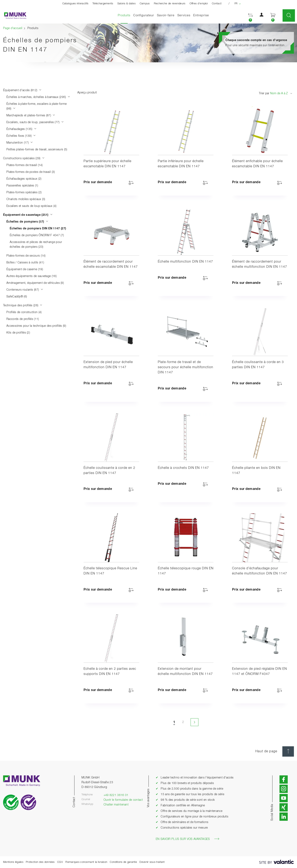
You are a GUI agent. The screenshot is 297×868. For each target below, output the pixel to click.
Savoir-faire (166, 15)
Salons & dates (126, 4)
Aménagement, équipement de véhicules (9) (35, 283)
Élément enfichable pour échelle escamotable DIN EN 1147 (257, 164)
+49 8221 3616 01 (116, 795)
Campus (145, 4)
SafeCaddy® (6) (17, 297)
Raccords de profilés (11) (23, 319)
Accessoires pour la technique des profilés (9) (36, 326)
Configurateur (144, 15)
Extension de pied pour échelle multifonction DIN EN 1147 (108, 365)
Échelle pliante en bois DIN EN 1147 (256, 471)
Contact (217, 4)
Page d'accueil (13, 28)
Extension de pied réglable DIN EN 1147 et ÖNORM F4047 (259, 672)
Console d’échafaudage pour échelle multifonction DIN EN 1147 (260, 571)
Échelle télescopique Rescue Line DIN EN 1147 (110, 571)
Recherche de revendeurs (170, 4)
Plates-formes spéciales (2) (24, 192)
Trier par (264, 93)
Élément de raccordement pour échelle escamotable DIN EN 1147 (111, 264)
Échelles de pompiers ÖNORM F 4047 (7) (37, 235)
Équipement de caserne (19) (25, 269)
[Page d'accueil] (13, 16)
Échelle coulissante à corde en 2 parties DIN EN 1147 (109, 471)
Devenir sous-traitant (152, 862)
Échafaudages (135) (21, 129)
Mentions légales (13, 862)
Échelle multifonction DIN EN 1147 (185, 262)
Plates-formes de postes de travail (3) (31, 172)
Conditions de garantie (123, 862)
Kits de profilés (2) (18, 333)
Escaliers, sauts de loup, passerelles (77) (35, 122)
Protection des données (40, 862)
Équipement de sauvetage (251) (28, 215)
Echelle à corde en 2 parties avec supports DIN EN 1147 (110, 672)
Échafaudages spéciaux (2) (24, 179)
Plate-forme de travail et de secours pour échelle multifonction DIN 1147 (186, 367)
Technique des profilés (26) (23, 305)
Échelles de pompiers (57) (27, 222)
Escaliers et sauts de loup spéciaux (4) (31, 206)
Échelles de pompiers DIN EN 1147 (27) (38, 229)
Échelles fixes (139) (21, 136)
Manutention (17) (20, 143)
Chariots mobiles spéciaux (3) (26, 199)
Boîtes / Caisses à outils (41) (25, 263)
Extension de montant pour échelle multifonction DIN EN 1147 (185, 672)
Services (184, 15)
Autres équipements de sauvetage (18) (31, 276)
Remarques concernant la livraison (86, 862)
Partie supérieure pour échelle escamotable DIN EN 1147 (107, 164)
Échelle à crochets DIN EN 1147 (183, 468)
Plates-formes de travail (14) (25, 165)
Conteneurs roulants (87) (25, 290)
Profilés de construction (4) (24, 312)
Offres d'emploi (199, 4)
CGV (60, 862)
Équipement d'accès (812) (22, 90)
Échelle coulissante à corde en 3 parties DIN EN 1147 (258, 365)
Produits (125, 15)
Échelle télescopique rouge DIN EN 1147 (186, 571)
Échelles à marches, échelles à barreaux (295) (38, 97)
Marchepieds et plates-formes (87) (31, 116)
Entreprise (201, 15)
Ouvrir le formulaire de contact (123, 800)
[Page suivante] (194, 722)
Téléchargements (103, 4)
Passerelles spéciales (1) (22, 186)
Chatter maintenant (116, 805)
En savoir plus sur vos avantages (187, 839)
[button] (250, 16)
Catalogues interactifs (75, 4)
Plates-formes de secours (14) (26, 256)
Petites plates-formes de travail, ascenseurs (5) (37, 150)
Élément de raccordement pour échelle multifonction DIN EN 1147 (260, 264)
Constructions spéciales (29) (24, 158)
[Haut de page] (288, 751)
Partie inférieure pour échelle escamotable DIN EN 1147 (181, 164)
